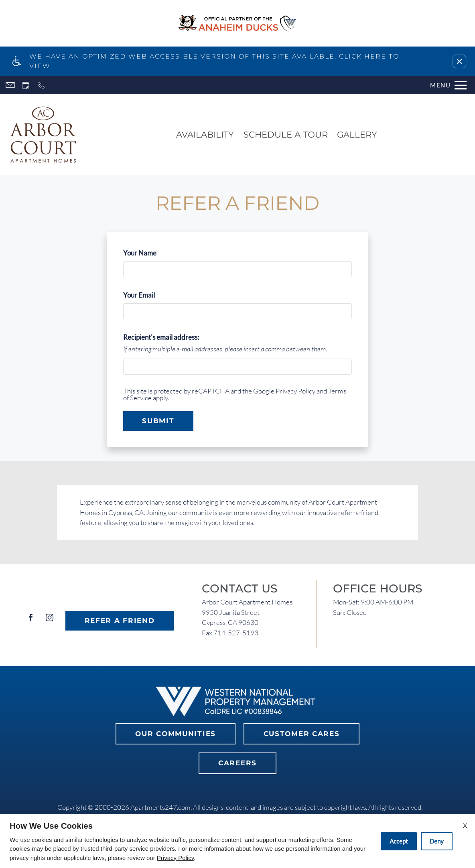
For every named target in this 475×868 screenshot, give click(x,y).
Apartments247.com (160, 807)
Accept (399, 841)
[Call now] (41, 85)
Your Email (152, 295)
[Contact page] (10, 85)
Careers (237, 763)
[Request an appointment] (26, 85)
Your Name (153, 253)
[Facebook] (31, 621)
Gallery (357, 134)
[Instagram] (50, 621)
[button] (459, 61)
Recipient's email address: (161, 337)
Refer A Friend (120, 621)
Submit (158, 421)
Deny (437, 841)
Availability (205, 134)
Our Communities (176, 734)
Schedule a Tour (286, 134)
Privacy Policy (295, 391)
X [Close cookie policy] (465, 825)
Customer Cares (302, 734)
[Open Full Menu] (448, 85)
